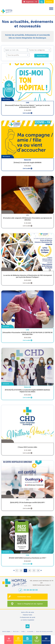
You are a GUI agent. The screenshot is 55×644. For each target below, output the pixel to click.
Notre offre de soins (28, 612)
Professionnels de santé (28, 617)
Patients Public (27, 615)
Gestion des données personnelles (44, 632)
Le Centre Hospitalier (27, 620)
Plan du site (16, 632)
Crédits (23, 632)
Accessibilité (30, 632)
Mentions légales (6, 632)
